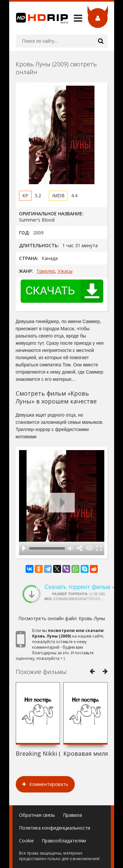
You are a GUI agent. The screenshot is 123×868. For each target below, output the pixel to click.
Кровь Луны (92, 618)
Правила (72, 815)
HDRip (39, 18)
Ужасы (65, 271)
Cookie (26, 841)
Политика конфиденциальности (55, 828)
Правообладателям (64, 841)
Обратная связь (37, 815)
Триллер (46, 271)
